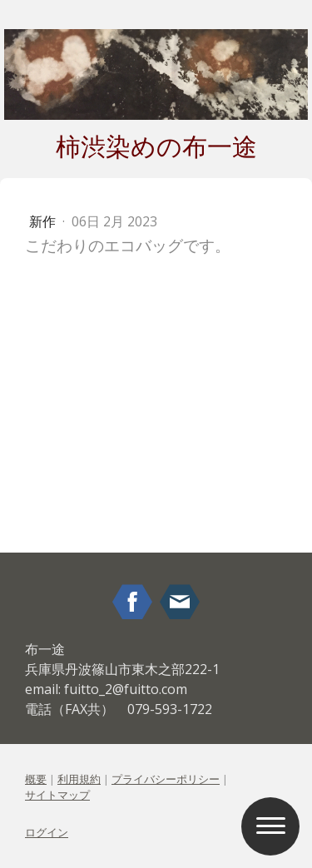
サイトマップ (57, 795)
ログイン (47, 832)
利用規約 (79, 779)
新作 (44, 221)
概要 (36, 779)
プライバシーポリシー (166, 779)
